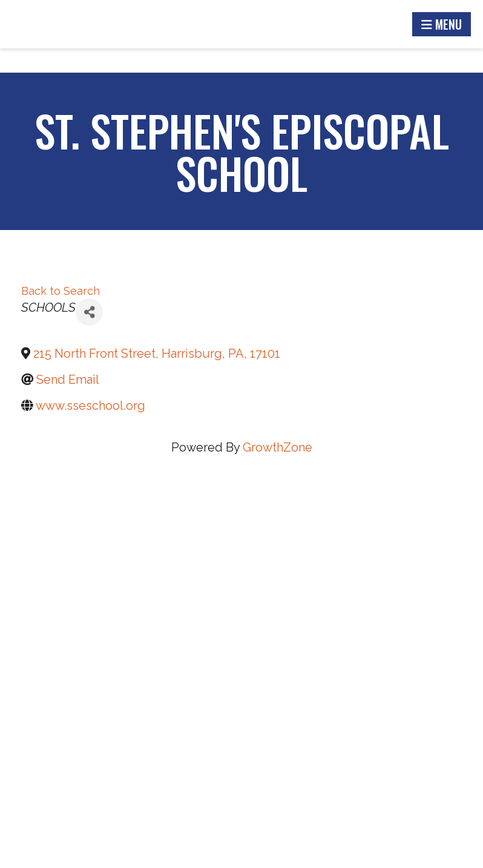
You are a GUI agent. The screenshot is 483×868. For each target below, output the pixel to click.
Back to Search (61, 291)
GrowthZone (278, 447)
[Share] (89, 312)
